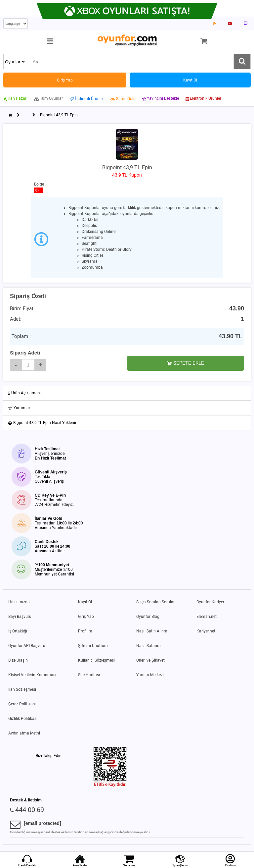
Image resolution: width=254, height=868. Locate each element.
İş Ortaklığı (18, 631)
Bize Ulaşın (18, 660)
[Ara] (242, 62)
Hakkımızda (19, 602)
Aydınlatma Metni (24, 733)
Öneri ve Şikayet (150, 660)
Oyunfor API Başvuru (27, 646)
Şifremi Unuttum (93, 646)
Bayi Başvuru (20, 617)
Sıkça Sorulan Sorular (155, 602)
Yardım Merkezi (150, 675)
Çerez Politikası (22, 704)
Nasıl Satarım (148, 646)
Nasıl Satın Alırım (152, 631)
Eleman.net (207, 617)
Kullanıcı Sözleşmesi (96, 660)
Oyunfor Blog (148, 617)
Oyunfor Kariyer (210, 602)
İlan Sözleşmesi (22, 689)
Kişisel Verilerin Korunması (32, 675)
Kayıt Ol (85, 602)
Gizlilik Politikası (23, 719)
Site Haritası (89, 675)
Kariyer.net (206, 631)
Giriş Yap (86, 617)
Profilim (85, 631)
